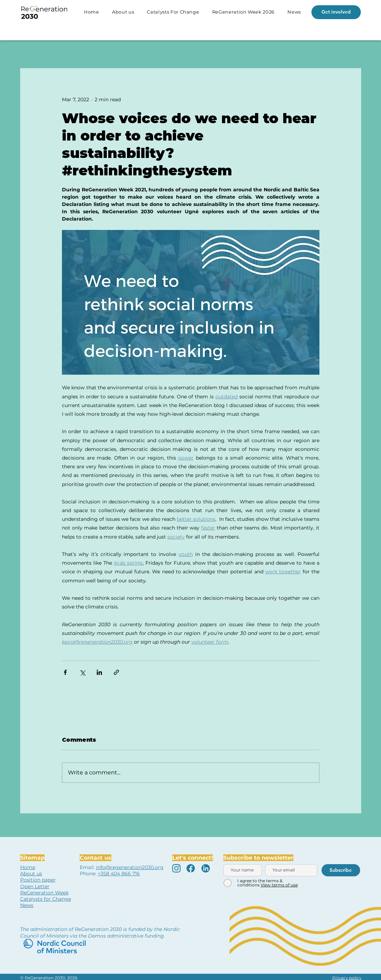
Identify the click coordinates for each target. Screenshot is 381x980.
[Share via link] (116, 672)
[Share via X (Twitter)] (82, 672)
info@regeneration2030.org (130, 867)
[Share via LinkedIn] (99, 672)
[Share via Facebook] (65, 672)
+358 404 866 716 (119, 874)
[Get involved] (336, 12)
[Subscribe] (341, 870)
